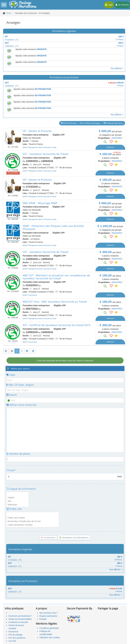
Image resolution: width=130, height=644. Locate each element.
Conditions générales (49, 628)
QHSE (25, 147)
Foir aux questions (17, 638)
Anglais (18, 498)
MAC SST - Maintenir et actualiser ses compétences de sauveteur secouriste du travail (56, 277)
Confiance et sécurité (18, 622)
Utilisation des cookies (50, 637)
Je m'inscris (122, 5)
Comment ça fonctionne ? (20, 616)
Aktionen (110, 147)
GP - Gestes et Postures (37, 131)
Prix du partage (15, 635)
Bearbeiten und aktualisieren (74, 538)
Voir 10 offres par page (90, 123)
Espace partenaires (48, 616)
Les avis (12, 641)
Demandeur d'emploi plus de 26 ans (33, 521)
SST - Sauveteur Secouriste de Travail (45, 154)
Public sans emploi (33, 518)
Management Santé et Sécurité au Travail (43, 147)
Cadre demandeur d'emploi (33, 525)
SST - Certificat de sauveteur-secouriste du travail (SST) (56, 325)
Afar (18, 501)
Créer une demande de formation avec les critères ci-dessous (65, 361)
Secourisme (33, 295)
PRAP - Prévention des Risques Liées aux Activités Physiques (53, 227)
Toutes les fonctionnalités (20, 619)
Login (109, 5)
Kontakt (43, 619)
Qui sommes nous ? (49, 613)
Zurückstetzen (48, 538)
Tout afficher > (117, 68)
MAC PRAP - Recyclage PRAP (40, 203)
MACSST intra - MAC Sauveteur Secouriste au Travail (55, 302)
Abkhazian (18, 505)
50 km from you (69, 123)
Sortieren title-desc (114, 123)
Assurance (13, 632)
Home (9, 13)
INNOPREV (117, 138)
